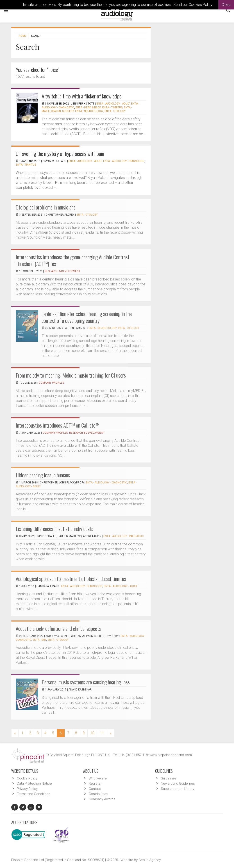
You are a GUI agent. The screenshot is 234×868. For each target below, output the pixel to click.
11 (102, 733)
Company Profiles (51, 383)
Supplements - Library (177, 789)
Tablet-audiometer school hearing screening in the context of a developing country (87, 317)
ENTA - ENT (39, 640)
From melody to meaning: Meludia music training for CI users (71, 375)
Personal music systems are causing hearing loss (86, 682)
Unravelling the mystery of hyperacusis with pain (60, 153)
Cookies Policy (200, 5)
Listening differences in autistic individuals (54, 529)
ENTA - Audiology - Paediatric (124, 536)
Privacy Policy (27, 789)
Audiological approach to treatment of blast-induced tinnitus (71, 579)
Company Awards (102, 799)
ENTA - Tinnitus (112, 107)
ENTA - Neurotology (89, 111)
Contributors (98, 794)
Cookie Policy (27, 778)
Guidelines (169, 778)
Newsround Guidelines (178, 784)
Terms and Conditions (34, 794)
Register (95, 784)
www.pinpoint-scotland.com (171, 755)
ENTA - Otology (115, 111)
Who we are (98, 778)
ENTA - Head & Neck (88, 107)
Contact (95, 789)
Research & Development (62, 271)
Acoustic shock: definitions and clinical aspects (58, 628)
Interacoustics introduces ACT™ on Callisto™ (58, 425)
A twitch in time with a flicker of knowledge (82, 96)
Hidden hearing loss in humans (43, 475)
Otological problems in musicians (46, 207)
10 (92, 733)
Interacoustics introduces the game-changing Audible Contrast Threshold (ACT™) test (73, 260)
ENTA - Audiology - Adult (113, 104)
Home (23, 36)
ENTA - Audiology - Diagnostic (124, 161)
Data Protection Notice (34, 784)
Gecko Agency (150, 860)
